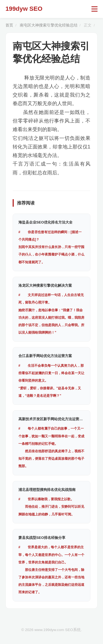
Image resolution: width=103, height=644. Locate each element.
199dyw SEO (24, 9)
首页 (9, 25)
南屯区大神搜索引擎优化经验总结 (49, 25)
